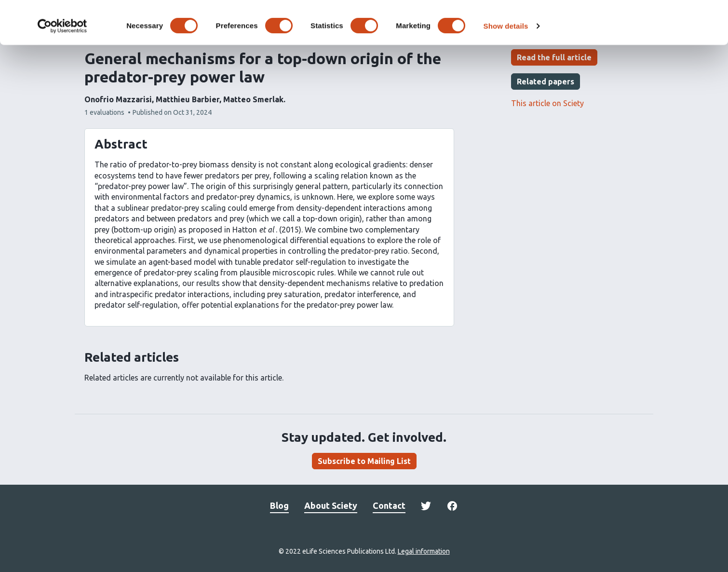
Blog (279, 505)
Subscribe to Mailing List (364, 461)
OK (623, 23)
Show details (506, 66)
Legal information (424, 551)
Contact (389, 505)
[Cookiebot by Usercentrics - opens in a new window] (62, 67)
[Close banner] (713, 15)
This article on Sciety (547, 103)
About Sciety (331, 505)
